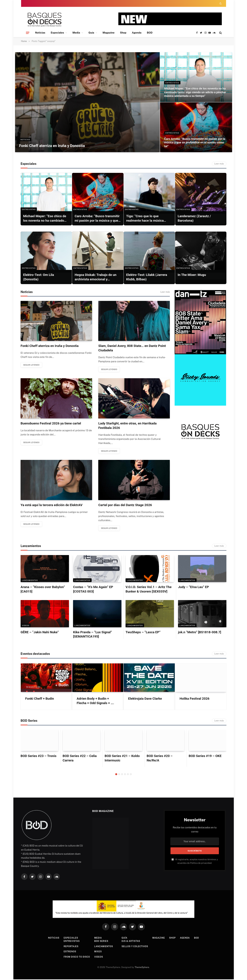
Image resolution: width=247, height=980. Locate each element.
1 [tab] (116, 775)
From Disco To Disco (75, 957)
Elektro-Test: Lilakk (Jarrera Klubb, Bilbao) (147, 277)
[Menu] (28, 33)
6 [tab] (131, 775)
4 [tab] (125, 775)
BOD (150, 33)
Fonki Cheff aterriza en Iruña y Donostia (57, 145)
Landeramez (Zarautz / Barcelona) (194, 218)
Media (76, 33)
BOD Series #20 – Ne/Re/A (160, 759)
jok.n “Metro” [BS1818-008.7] (200, 633)
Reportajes (68, 947)
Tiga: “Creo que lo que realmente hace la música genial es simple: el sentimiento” (145, 218)
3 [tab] (122, 775)
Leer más (219, 164)
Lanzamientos (103, 947)
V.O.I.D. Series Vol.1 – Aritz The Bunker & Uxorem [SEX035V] (149, 590)
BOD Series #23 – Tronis (39, 757)
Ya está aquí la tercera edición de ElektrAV (52, 505)
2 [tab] (119, 775)
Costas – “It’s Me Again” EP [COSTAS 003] (93, 590)
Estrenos (67, 952)
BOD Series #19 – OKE (205, 757)
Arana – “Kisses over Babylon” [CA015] (43, 590)
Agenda (137, 33)
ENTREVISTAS (172, 77)
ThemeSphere (142, 968)
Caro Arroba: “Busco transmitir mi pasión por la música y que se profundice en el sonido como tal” (194, 142)
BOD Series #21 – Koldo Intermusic (122, 759)
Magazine (109, 33)
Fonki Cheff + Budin (40, 699)
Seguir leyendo (33, 365)
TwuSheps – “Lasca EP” (143, 633)
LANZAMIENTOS (30, 581)
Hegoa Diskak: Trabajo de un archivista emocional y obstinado (96, 277)
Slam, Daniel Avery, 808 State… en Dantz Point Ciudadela (132, 348)
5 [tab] (128, 775)
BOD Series (100, 942)
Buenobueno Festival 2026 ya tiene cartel (51, 424)
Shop (123, 33)
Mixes (97, 952)
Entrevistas (69, 942)
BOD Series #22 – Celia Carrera (80, 759)
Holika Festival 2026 (195, 699)
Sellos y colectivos (136, 947)
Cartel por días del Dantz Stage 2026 (125, 505)
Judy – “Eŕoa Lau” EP (193, 588)
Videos (26, 626)
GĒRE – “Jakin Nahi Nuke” (40, 633)
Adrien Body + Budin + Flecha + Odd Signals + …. (95, 702)
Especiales (57, 33)
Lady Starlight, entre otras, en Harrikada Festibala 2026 (127, 426)
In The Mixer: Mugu (192, 275)
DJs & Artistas (131, 942)
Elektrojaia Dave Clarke (145, 699)
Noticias (40, 33)
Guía (91, 33)
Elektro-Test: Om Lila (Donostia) (39, 277)
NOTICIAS (25, 139)
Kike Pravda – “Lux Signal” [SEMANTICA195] (93, 635)
